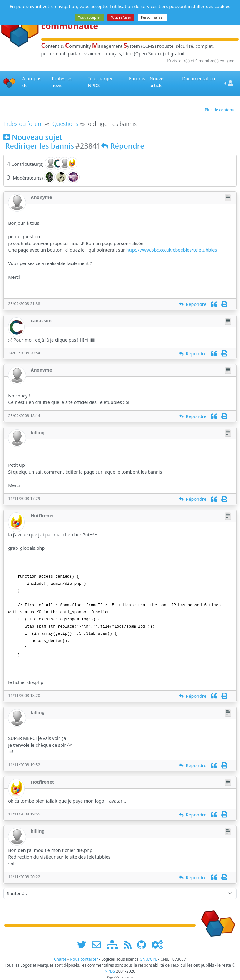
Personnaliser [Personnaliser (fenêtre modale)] (152, 17)
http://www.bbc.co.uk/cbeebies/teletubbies (172, 250)
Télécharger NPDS (100, 82)
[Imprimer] (224, 304)
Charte (60, 959)
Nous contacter (84, 959)
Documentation (199, 79)
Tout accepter (90, 17)
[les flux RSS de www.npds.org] (130, 945)
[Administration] (157, 945)
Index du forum (23, 124)
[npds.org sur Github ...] (144, 945)
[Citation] (214, 304)
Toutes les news (62, 82)
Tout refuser (121, 17)
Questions (65, 124)
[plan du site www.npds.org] (114, 945)
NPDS (110, 971)
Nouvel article (157, 82)
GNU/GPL (148, 959)
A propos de (32, 82)
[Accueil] (10, 83)
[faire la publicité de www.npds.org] (99, 945)
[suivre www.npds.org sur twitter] (84, 945)
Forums (137, 79)
